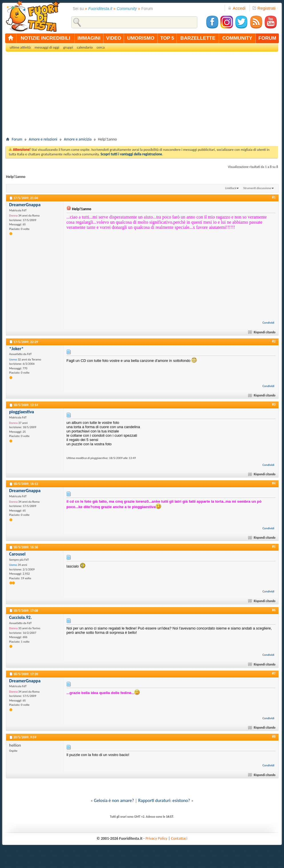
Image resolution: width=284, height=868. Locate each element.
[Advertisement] (142, 96)
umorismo (141, 38)
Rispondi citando (262, 332)
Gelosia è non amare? (114, 800)
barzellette (198, 38)
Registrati (264, 8)
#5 (274, 547)
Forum (17, 139)
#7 (274, 673)
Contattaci (179, 838)
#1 (274, 197)
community (237, 38)
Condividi (268, 323)
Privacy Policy (156, 838)
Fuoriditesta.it (100, 9)
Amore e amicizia (78, 139)
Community (127, 9)
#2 (274, 341)
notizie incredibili (45, 38)
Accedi (237, 8)
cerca (101, 47)
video (114, 38)
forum (267, 38)
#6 (274, 610)
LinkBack (231, 188)
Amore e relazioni (43, 139)
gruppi (68, 47)
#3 (274, 404)
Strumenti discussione (257, 188)
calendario (85, 47)
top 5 (167, 38)
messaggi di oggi (47, 47)
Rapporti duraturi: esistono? (164, 800)
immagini (89, 38)
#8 (274, 737)
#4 (274, 483)
